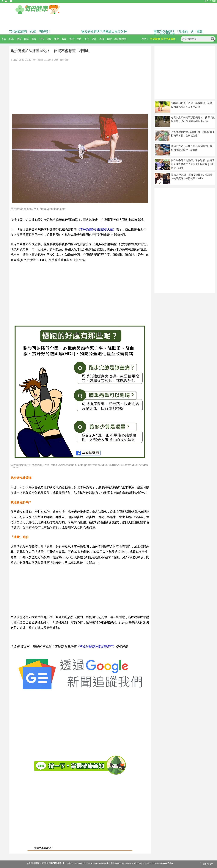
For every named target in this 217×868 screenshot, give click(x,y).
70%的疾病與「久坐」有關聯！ (30, 31)
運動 (57, 39)
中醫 (41, 39)
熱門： (145, 39)
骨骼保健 (65, 60)
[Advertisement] (80, 86)
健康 (19, 39)
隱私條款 (58, 863)
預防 (26, 39)
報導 (11, 39)
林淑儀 (48, 60)
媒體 (109, 39)
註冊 (214, 1)
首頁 (4, 39)
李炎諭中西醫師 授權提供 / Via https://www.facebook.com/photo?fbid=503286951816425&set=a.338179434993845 (79, 466)
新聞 (34, 39)
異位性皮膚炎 (168, 39)
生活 (87, 39)
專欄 (102, 39)
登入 (206, 1)
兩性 (79, 39)
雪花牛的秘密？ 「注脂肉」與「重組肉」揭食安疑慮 (178, 33)
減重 (64, 39)
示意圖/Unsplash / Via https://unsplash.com (38, 209)
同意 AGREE (208, 864)
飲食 (49, 39)
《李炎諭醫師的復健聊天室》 (96, 229)
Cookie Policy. (167, 863)
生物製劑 (155, 39)
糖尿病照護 (120, 39)
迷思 (94, 39)
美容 (72, 39)
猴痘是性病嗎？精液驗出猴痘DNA (104, 31)
